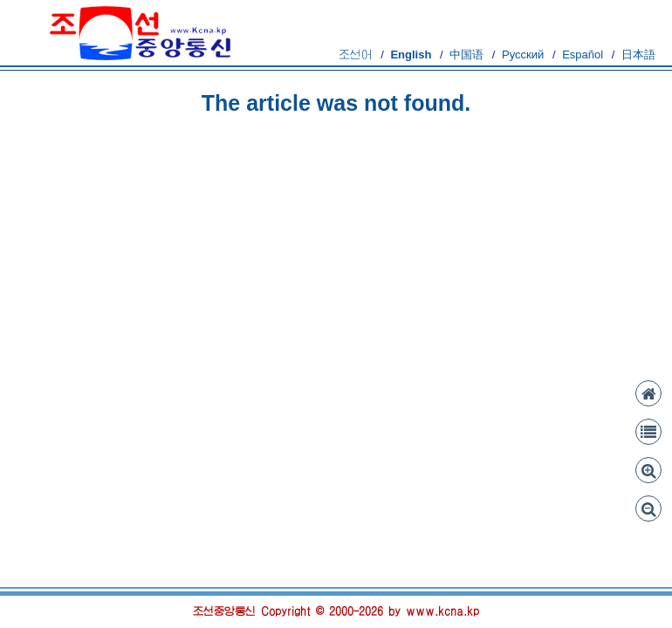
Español (583, 55)
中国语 (466, 55)
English (411, 55)
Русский (523, 55)
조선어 (356, 55)
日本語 (638, 55)
